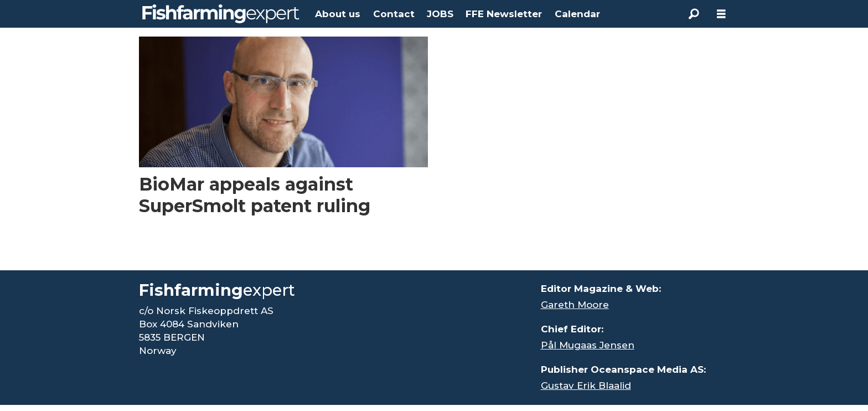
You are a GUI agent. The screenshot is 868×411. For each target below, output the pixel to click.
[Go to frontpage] (221, 14)
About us (338, 14)
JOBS (440, 14)
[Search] (694, 14)
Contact (394, 14)
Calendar (577, 14)
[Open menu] (721, 14)
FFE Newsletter (504, 14)
